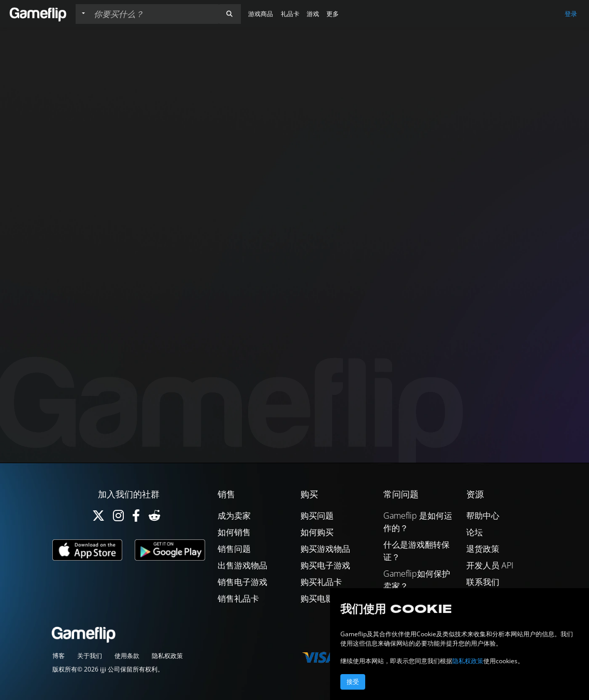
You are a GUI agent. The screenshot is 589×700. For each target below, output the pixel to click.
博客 (59, 656)
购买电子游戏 (325, 565)
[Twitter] (98, 518)
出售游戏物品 (242, 565)
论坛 (475, 532)
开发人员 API (490, 565)
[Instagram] (118, 518)
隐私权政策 (167, 656)
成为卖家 (234, 516)
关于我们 (90, 656)
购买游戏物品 (325, 549)
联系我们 (483, 582)
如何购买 (317, 532)
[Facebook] (136, 518)
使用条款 (127, 656)
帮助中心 (483, 516)
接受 (353, 682)
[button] (229, 14)
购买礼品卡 (321, 582)
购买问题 (317, 516)
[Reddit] (154, 518)
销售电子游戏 (242, 582)
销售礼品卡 (238, 598)
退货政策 (483, 549)
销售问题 (234, 549)
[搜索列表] (154, 14)
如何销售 (234, 532)
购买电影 (317, 598)
